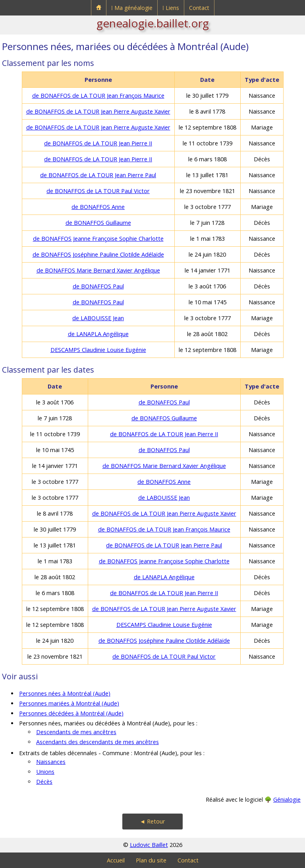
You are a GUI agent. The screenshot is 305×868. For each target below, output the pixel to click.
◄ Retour (152, 821)
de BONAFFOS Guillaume (98, 223)
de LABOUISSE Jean (98, 318)
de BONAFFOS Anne (98, 207)
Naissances (51, 762)
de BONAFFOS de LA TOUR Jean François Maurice (98, 96)
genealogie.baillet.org (153, 23)
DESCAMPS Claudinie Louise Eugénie (98, 350)
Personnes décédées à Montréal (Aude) (71, 713)
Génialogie (287, 799)
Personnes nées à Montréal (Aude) (65, 693)
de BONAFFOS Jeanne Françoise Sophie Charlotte (98, 239)
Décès (44, 782)
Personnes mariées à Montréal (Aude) (69, 703)
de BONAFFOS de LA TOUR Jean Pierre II (98, 143)
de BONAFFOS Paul (98, 286)
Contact (199, 8)
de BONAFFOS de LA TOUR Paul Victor (98, 191)
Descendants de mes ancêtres (76, 732)
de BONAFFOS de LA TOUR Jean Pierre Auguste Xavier (98, 111)
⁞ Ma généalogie (132, 8)
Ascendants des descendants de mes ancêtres (97, 742)
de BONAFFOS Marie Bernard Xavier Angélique (98, 270)
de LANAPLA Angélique (98, 334)
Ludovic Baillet (149, 845)
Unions (45, 772)
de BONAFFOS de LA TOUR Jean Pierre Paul (98, 175)
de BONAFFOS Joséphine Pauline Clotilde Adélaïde (98, 254)
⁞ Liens (171, 8)
